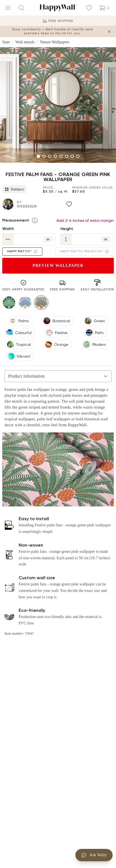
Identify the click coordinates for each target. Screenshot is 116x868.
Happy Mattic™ (22, 251)
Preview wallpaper (58, 266)
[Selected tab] (58, 376)
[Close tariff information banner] (109, 31)
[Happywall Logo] (58, 8)
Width (8, 229)
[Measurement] (35, 220)
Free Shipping (61, 21)
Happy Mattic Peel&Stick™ (84, 251)
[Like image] (69, 204)
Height (67, 229)
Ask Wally (94, 855)
